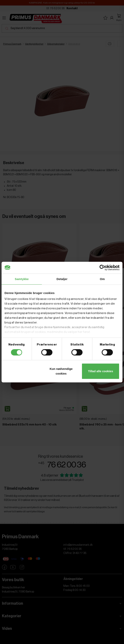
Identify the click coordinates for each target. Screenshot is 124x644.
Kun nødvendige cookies (61, 371)
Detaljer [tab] (62, 279)
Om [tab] (102, 279)
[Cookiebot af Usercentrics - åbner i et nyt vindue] (102, 267)
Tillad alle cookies (101, 371)
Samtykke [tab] (22, 279)
